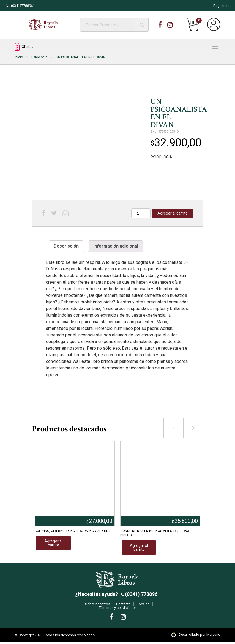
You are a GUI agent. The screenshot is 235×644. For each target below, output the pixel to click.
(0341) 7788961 (142, 597)
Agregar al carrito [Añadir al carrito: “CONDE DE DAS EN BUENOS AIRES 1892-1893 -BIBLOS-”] (139, 547)
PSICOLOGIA (161, 157)
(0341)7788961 (20, 6)
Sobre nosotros (98, 606)
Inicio (19, 57)
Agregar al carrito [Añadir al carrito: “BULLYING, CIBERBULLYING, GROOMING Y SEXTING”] (53, 543)
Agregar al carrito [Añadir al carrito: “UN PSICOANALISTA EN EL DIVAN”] (173, 213)
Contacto (123, 606)
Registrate (221, 6)
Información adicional (116, 246)
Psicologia (39, 57)
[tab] (66, 246)
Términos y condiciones (118, 610)
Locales (143, 606)
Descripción (66, 246)
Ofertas (24, 47)
